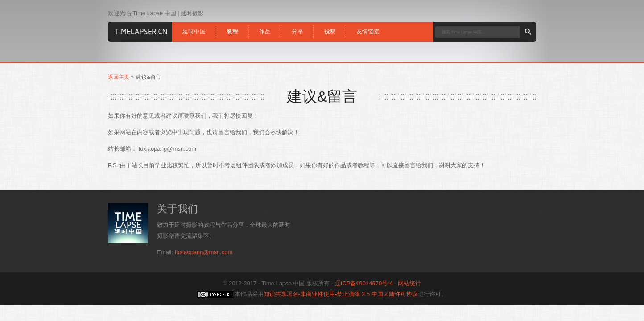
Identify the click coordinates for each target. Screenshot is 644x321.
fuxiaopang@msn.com (204, 252)
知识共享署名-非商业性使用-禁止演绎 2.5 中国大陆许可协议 (341, 294)
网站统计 (409, 283)
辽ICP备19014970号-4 (364, 283)
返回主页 (119, 77)
